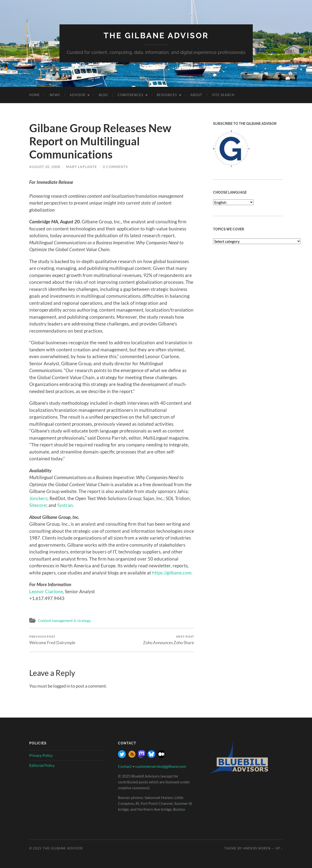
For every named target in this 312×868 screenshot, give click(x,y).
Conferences (131, 95)
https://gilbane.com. (172, 573)
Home (35, 95)
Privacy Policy (41, 755)
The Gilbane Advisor (156, 35)
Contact (125, 766)
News (55, 95)
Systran (65, 505)
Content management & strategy (64, 621)
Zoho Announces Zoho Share (169, 640)
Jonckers (38, 498)
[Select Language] (233, 202)
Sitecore (38, 505)
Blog (103, 95)
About (196, 95)
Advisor (78, 95)
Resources (167, 95)
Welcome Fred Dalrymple (52, 640)
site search (223, 95)
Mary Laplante (82, 167)
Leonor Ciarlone (46, 591)
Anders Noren (257, 848)
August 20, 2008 (45, 167)
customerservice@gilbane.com (161, 766)
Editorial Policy (42, 765)
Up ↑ (279, 848)
